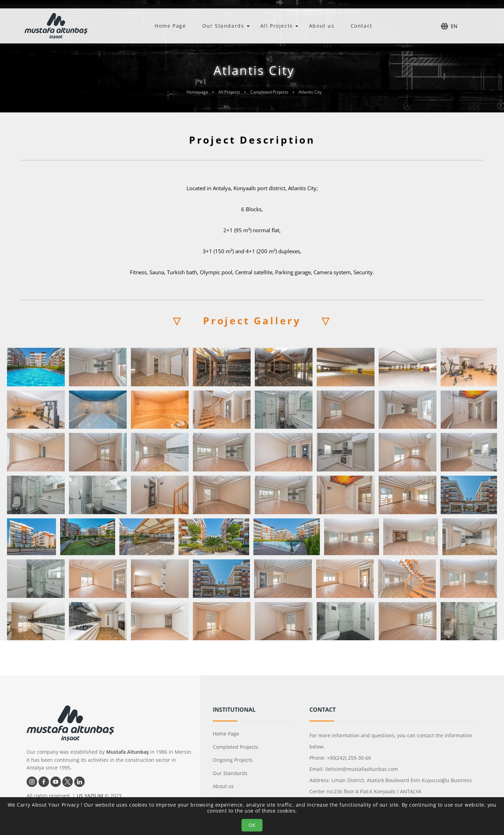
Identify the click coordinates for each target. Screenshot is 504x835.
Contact (362, 26)
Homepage (197, 92)
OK (252, 825)
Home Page (170, 26)
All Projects (277, 26)
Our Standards (223, 26)
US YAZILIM (90, 796)
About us (322, 26)
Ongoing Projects (233, 760)
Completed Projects (269, 92)
